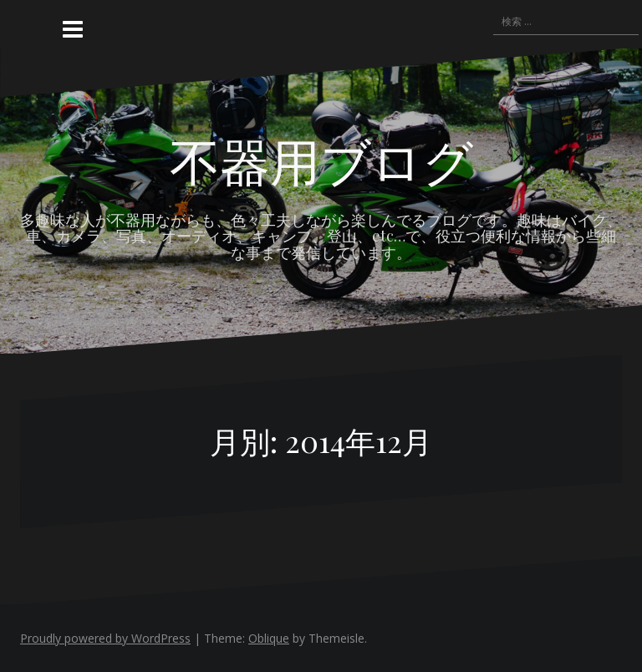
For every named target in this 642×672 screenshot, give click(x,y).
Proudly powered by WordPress (105, 638)
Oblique (269, 638)
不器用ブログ (321, 160)
